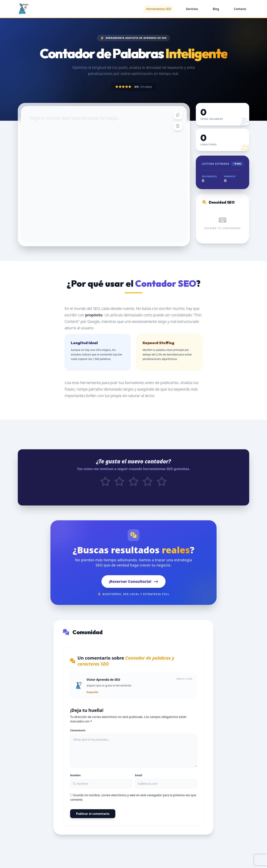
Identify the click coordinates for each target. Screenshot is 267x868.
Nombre (75, 779)
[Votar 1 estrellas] (105, 485)
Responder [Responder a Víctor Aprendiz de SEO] (93, 695)
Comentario (78, 734)
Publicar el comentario (93, 817)
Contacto (240, 9)
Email (139, 779)
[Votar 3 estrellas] (133, 485)
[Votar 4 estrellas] (148, 485)
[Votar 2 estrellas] (119, 485)
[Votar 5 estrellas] (162, 485)
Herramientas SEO (159, 9)
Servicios (192, 9)
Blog (216, 9)
